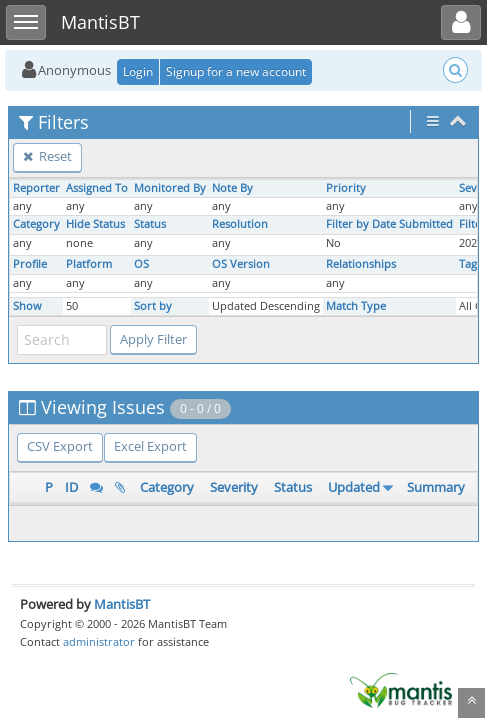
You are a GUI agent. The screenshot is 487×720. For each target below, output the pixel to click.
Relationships (361, 264)
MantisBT (122, 604)
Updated (354, 487)
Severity (234, 487)
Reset (47, 156)
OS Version (241, 264)
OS (141, 264)
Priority (346, 188)
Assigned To (97, 188)
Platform (89, 264)
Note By (232, 188)
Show (27, 306)
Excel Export (150, 446)
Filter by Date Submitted (389, 224)
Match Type (356, 306)
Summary (436, 487)
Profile (30, 264)
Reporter (36, 188)
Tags (470, 264)
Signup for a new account (236, 71)
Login (138, 71)
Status (150, 224)
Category (36, 224)
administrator (99, 641)
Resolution (240, 224)
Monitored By (170, 188)
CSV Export (60, 446)
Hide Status (95, 224)
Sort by (153, 306)
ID (71, 487)
